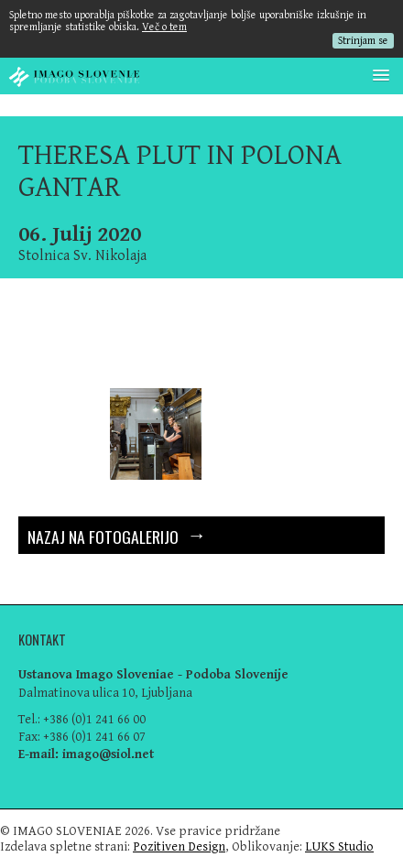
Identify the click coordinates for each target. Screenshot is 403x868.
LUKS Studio (339, 846)
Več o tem (164, 27)
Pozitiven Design (179, 846)
